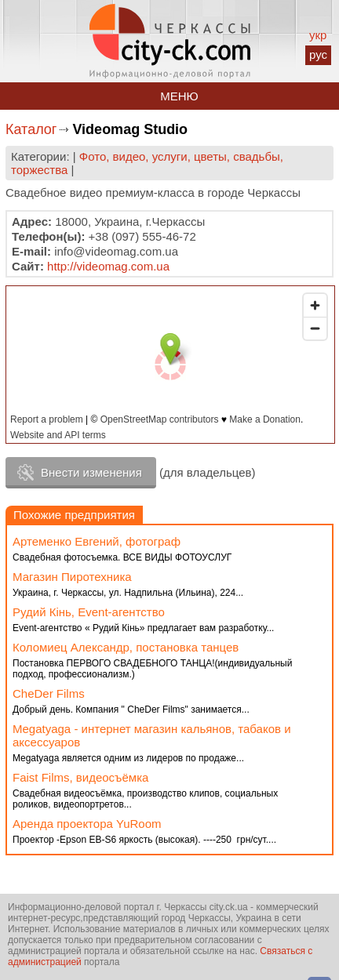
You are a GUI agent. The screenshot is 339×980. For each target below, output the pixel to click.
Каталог (31, 129)
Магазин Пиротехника (72, 577)
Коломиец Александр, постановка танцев (126, 647)
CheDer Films (49, 693)
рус (318, 54)
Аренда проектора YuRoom (87, 824)
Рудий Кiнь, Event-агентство (89, 612)
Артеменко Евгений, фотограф (97, 541)
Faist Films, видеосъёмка (80, 777)
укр (318, 35)
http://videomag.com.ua (108, 266)
